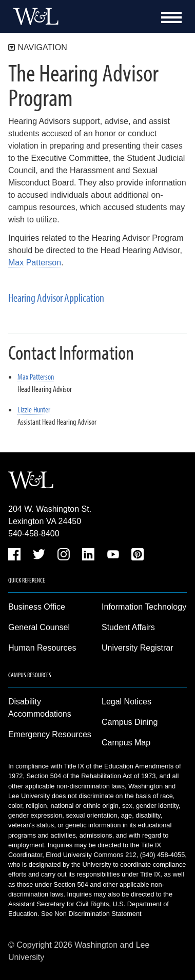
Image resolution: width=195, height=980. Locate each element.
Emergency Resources (50, 734)
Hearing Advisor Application (56, 298)
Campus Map (126, 743)
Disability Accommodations (40, 708)
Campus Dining (130, 722)
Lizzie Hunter (34, 409)
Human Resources (42, 648)
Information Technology (144, 607)
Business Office (37, 607)
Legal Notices (126, 702)
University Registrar (138, 648)
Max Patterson (35, 263)
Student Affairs (128, 627)
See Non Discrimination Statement (91, 914)
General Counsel (39, 627)
